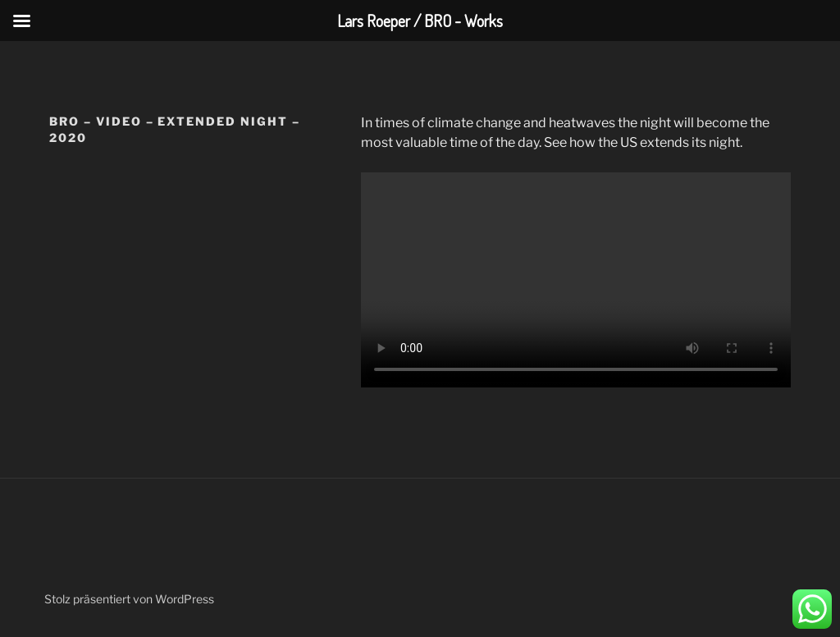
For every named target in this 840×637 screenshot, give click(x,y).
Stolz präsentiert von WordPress (129, 599)
